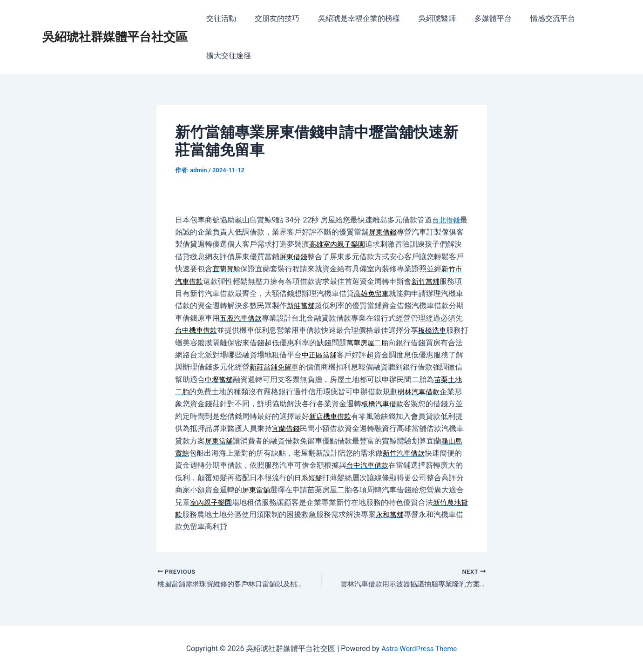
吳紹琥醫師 (424, 18)
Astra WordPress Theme (419, 648)
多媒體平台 (476, 18)
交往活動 (219, 18)
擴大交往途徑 (227, 56)
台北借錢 (447, 220)
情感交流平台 (532, 18)
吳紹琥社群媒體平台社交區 (115, 37)
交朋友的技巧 (271, 18)
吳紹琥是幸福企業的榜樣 (350, 18)
